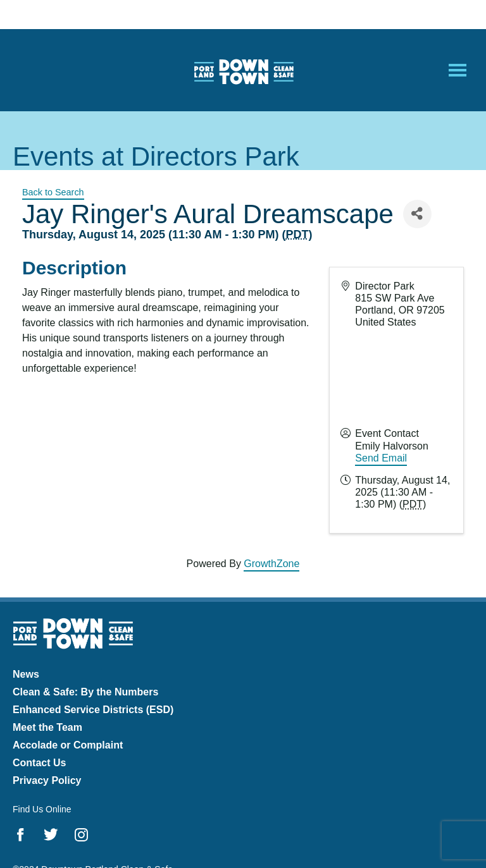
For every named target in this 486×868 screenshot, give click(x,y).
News (26, 674)
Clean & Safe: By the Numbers (85, 692)
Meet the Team (47, 727)
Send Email (381, 458)
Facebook (21, 834)
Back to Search (53, 192)
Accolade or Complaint (68, 745)
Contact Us (39, 763)
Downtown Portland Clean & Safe (243, 70)
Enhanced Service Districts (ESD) (93, 710)
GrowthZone (271, 564)
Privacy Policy (47, 780)
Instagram (81, 834)
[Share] (417, 214)
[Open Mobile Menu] (458, 70)
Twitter (51, 834)
